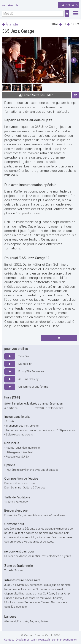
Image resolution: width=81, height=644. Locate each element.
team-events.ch (40, 640)
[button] (74, 60)
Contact (9, 640)
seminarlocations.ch (64, 640)
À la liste (10, 24)
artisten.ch (10, 5)
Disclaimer (22, 640)
